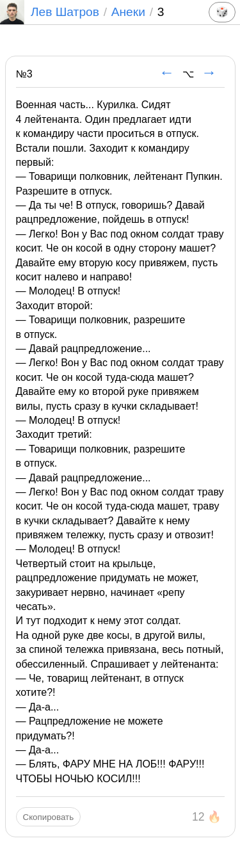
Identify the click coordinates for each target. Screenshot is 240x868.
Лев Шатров (50, 12)
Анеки (128, 12)
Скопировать (49, 817)
